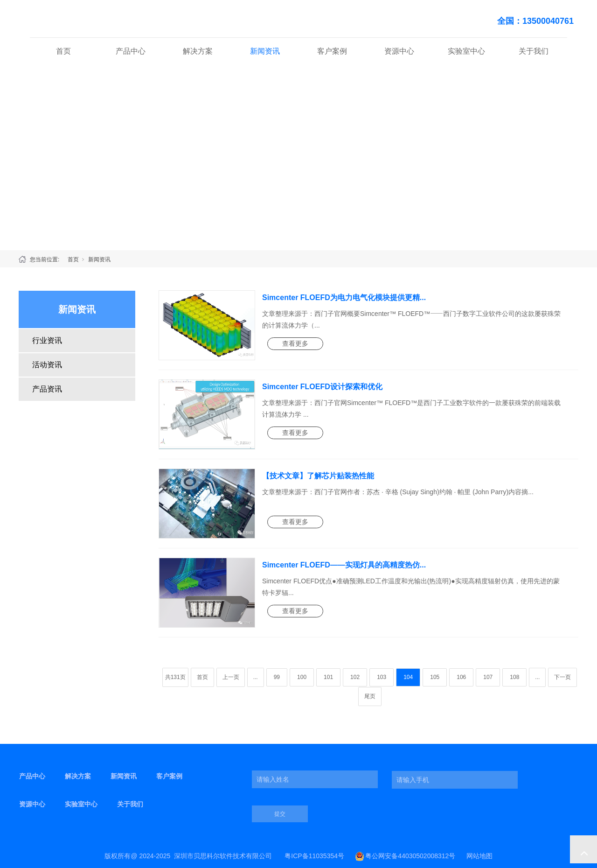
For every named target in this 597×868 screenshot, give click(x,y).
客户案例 (332, 51)
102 (355, 677)
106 (461, 677)
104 (408, 677)
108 (514, 677)
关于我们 (534, 51)
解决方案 (198, 51)
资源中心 (399, 51)
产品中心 (131, 51)
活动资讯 (47, 365)
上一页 (231, 677)
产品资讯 (47, 389)
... (256, 677)
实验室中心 (466, 51)
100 (302, 677)
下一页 (562, 677)
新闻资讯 (265, 51)
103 (382, 677)
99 (277, 677)
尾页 (370, 696)
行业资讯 (47, 340)
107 (488, 677)
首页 (63, 51)
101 (328, 677)
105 (435, 677)
